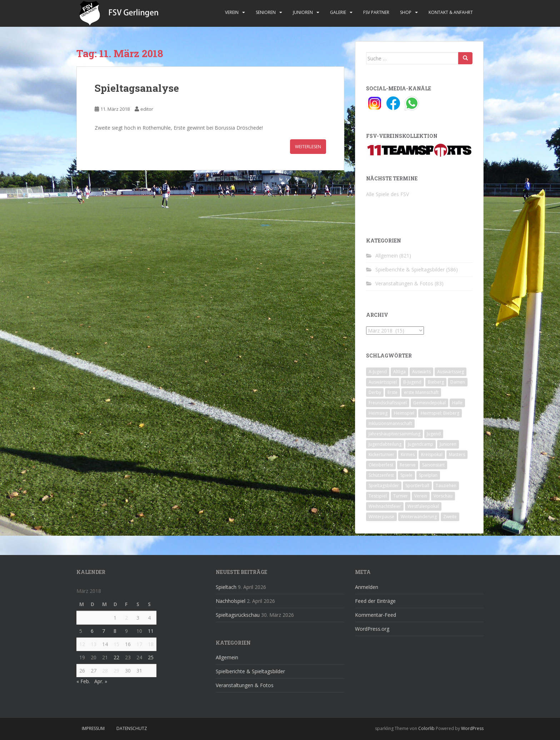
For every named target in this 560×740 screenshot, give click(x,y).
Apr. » (101, 681)
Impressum (93, 728)
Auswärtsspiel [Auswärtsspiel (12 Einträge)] (383, 382)
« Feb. (83, 681)
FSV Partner (376, 12)
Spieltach (226, 587)
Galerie (338, 12)
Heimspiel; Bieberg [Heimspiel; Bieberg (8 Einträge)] (440, 413)
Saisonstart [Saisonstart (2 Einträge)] (433, 465)
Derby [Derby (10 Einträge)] (375, 392)
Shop (406, 12)
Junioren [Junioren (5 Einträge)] (448, 444)
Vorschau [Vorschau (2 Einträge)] (443, 496)
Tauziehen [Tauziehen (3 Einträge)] (446, 486)
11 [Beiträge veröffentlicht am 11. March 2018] (151, 631)
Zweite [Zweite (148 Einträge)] (450, 517)
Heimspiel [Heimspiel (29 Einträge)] (404, 413)
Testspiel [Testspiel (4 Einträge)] (378, 496)
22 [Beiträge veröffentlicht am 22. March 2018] (116, 657)
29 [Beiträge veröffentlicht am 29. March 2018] (116, 671)
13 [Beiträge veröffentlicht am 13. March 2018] (94, 644)
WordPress (472, 728)
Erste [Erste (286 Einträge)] (392, 392)
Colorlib (426, 728)
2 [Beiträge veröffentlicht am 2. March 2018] (126, 618)
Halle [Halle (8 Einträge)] (457, 403)
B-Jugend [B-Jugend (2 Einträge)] (412, 382)
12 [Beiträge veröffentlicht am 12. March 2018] (82, 644)
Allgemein (387, 256)
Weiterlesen (308, 147)
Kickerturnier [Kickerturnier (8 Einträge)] (381, 454)
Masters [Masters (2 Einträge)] (457, 454)
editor (147, 109)
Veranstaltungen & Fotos (404, 283)
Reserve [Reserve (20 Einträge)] (408, 465)
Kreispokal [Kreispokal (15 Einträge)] (432, 454)
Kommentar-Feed (376, 615)
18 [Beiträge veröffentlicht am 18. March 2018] (151, 644)
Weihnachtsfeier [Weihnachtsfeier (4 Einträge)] (385, 506)
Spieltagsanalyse (137, 88)
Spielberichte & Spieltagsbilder (410, 269)
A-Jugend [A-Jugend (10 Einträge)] (378, 372)
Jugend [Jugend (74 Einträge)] (434, 434)
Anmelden (367, 587)
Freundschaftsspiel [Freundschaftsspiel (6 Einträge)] (388, 403)
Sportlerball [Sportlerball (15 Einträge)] (417, 486)
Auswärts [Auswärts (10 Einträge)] (421, 372)
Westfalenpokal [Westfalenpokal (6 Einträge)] (423, 506)
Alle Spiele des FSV (387, 194)
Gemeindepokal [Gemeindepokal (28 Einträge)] (429, 403)
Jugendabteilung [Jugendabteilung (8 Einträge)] (385, 444)
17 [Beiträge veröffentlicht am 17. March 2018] (139, 644)
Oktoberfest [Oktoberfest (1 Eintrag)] (381, 465)
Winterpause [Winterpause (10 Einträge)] (381, 517)
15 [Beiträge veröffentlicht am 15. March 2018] (116, 644)
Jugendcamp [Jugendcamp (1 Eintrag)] (421, 444)
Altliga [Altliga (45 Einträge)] (399, 372)
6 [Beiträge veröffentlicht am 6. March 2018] (92, 631)
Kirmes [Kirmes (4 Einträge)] (408, 454)
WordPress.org (372, 629)
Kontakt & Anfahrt (451, 12)
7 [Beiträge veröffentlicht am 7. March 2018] (104, 631)
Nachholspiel (231, 601)
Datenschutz (132, 728)
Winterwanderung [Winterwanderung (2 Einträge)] (419, 517)
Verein (232, 12)
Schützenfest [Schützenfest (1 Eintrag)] (381, 475)
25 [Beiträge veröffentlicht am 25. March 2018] (151, 657)
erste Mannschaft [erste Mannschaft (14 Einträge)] (421, 392)
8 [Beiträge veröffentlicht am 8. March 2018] (115, 631)
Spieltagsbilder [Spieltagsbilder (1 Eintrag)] (384, 486)
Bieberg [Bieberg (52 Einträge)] (436, 382)
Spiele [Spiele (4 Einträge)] (406, 475)
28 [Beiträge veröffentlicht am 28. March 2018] (105, 671)
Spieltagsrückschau (238, 615)
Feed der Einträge (375, 601)
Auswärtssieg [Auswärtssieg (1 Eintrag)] (451, 372)
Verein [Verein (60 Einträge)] (421, 496)
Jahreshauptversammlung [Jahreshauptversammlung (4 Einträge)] (394, 434)
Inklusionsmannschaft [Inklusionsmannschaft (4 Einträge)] (390, 423)
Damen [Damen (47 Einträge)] (458, 382)
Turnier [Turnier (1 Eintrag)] (401, 496)
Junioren (303, 12)
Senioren (266, 12)
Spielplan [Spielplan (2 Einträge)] (428, 475)
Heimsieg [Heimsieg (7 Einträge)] (378, 413)
